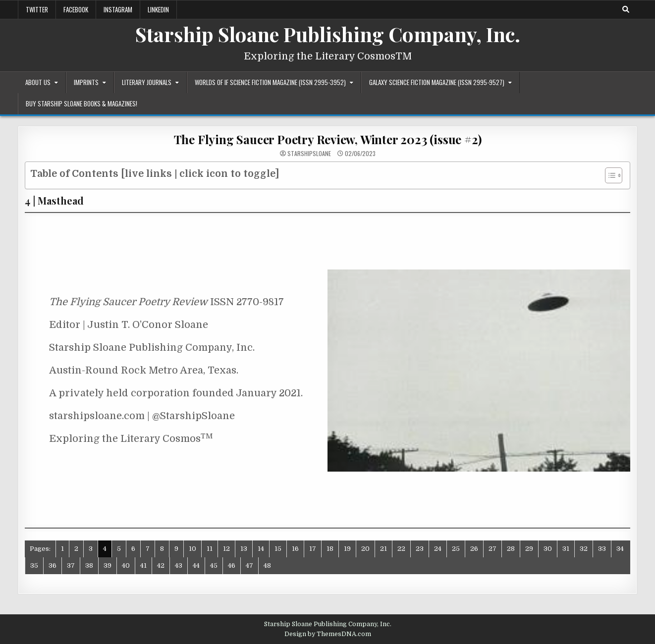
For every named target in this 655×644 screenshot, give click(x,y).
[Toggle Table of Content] (609, 175)
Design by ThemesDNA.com (328, 634)
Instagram (118, 9)
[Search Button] (626, 9)
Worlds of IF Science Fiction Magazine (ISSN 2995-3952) (270, 82)
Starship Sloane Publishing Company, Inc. (328, 34)
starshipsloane (309, 154)
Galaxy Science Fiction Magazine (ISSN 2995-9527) (437, 82)
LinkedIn (158, 9)
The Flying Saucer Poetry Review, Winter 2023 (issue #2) (328, 139)
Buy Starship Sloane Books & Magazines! (82, 104)
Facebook (76, 9)
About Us (38, 82)
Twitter (37, 9)
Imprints (86, 82)
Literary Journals (147, 82)
